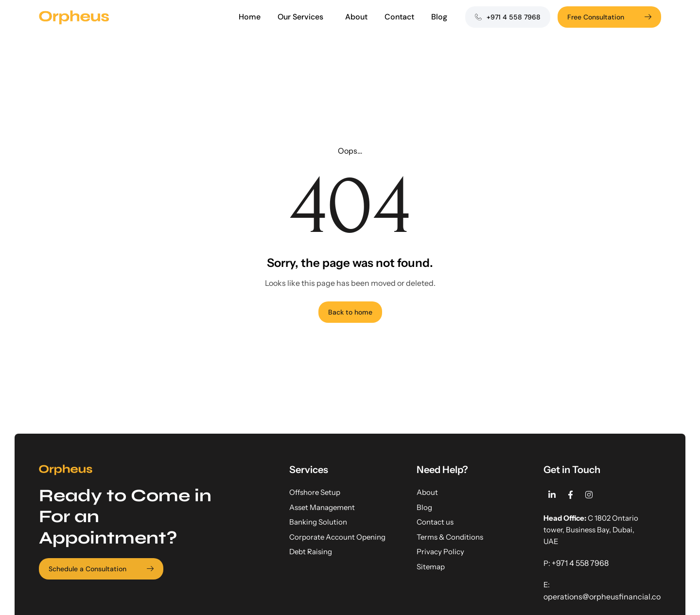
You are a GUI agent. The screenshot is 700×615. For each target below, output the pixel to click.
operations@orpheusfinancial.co (602, 597)
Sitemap (431, 567)
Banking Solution (318, 522)
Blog (439, 17)
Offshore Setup (315, 492)
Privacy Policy (440, 552)
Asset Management (322, 507)
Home (250, 17)
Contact (399, 17)
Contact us (435, 522)
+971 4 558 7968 (580, 563)
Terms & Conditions (450, 537)
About (356, 17)
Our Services (303, 17)
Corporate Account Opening (337, 537)
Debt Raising (311, 552)
